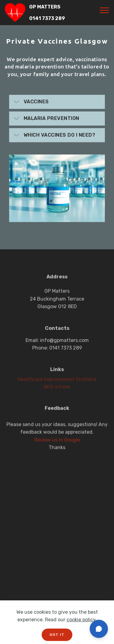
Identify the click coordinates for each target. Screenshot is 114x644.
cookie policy (81, 620)
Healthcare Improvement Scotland (57, 381)
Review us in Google (57, 445)
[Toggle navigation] (104, 10)
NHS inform (57, 388)
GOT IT (57, 635)
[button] (57, 102)
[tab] (57, 102)
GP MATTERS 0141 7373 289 (47, 13)
